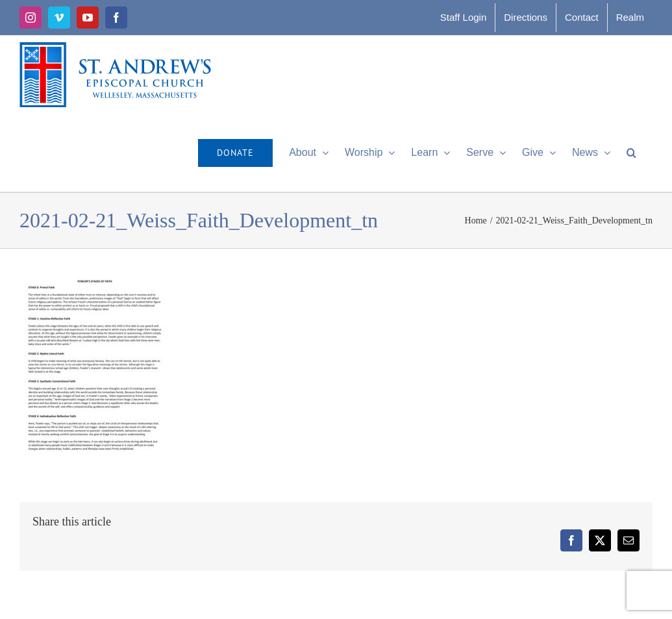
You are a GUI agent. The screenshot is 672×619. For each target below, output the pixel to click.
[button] (631, 153)
